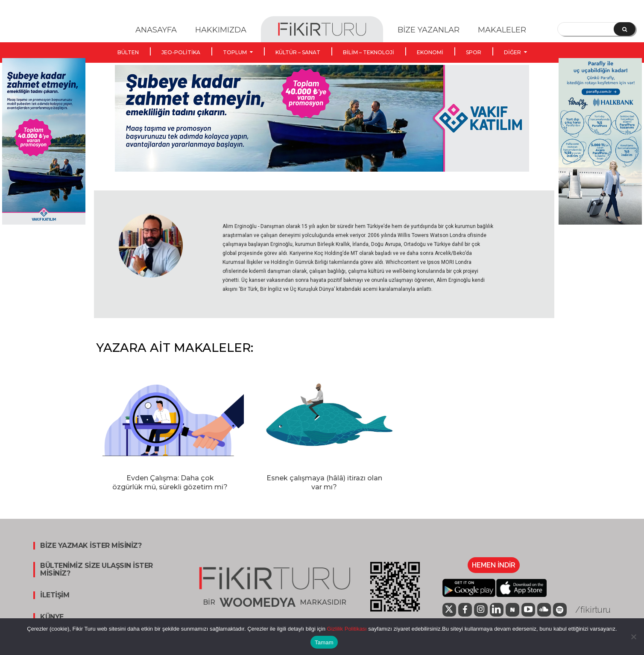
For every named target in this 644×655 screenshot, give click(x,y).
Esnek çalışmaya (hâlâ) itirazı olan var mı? (324, 482)
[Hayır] (633, 637)
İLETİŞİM (55, 595)
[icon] (449, 611)
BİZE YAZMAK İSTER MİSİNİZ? (91, 546)
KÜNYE (52, 617)
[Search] (625, 29)
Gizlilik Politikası (346, 629)
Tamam (324, 642)
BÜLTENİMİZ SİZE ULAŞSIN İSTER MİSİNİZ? (97, 570)
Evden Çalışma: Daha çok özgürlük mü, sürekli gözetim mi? (170, 482)
